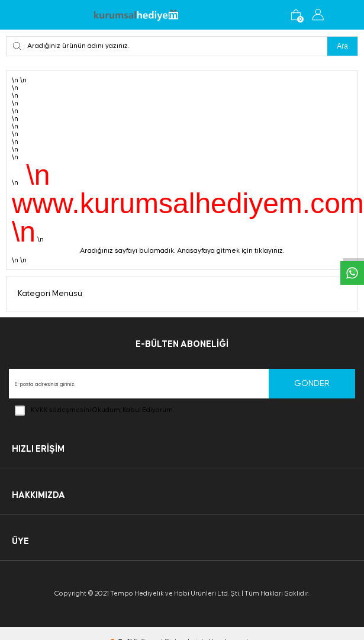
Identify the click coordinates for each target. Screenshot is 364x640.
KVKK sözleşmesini (61, 410)
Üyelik (318, 15)
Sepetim (296, 15)
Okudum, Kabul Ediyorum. (94, 410)
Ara (342, 46)
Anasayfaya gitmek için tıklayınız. (231, 251)
